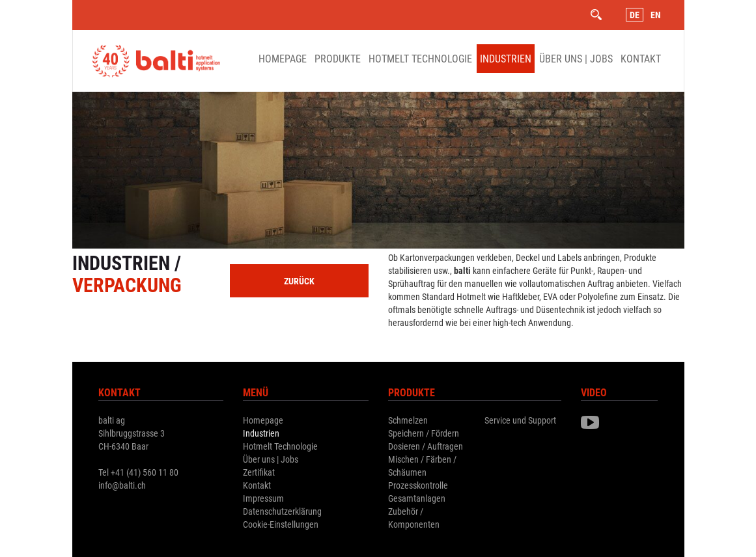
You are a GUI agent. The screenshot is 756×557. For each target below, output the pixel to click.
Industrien (506, 58)
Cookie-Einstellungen (281, 524)
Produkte (338, 58)
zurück (299, 281)
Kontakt (641, 58)
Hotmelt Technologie (420, 58)
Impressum (263, 498)
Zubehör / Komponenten (414, 518)
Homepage (283, 58)
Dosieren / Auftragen (426, 446)
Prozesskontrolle (418, 485)
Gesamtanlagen (417, 498)
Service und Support (520, 420)
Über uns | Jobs (576, 58)
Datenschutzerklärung (282, 511)
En (656, 15)
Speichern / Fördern (424, 433)
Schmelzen (408, 420)
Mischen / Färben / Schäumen (422, 466)
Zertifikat (259, 472)
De (635, 15)
